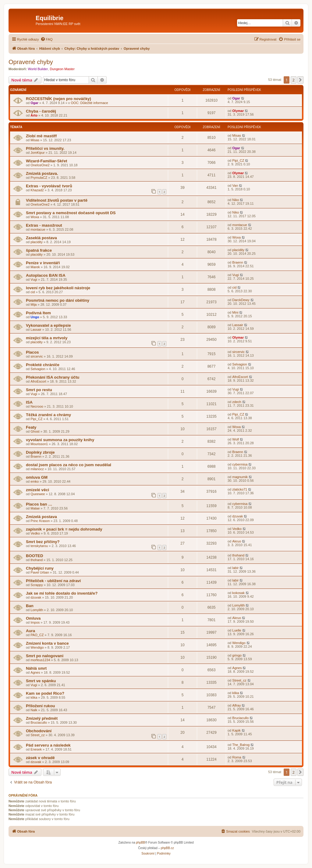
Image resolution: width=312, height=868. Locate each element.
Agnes (35, 672)
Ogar (34, 103)
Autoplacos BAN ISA (46, 275)
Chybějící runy (40, 568)
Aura (30, 631)
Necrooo (37, 406)
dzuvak (238, 516)
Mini (235, 312)
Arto (34, 115)
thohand (37, 560)
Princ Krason (40, 521)
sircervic (37, 356)
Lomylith (37, 610)
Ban (30, 606)
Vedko (35, 533)
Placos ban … (39, 504)
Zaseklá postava (41, 238)
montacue (38, 229)
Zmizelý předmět (42, 718)
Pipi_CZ (238, 160)
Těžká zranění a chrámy (48, 415)
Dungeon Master (62, 69)
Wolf (236, 439)
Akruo (237, 541)
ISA (29, 402)
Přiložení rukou (40, 706)
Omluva (33, 618)
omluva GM (37, 477)
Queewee (38, 494)
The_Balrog (241, 745)
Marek (35, 267)
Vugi (34, 279)
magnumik (240, 477)
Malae (35, 508)
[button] (300, 80)
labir (235, 568)
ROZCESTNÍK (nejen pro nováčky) (58, 99)
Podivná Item (38, 313)
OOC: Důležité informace (89, 103)
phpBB (140, 843)
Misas (35, 140)
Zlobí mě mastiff (41, 136)
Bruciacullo (39, 722)
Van (235, 185)
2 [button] (294, 80)
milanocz (37, 469)
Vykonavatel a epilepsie (48, 325)
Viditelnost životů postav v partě (57, 200)
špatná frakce (39, 250)
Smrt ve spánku (41, 681)
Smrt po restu (39, 390)
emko (35, 481)
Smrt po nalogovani (45, 656)
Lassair (36, 330)
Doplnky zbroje (40, 452)
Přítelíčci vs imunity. (45, 148)
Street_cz (239, 680)
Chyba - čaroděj (41, 111)
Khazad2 (37, 190)
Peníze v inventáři (43, 263)
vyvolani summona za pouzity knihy (60, 440)
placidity (37, 242)
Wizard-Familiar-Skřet (46, 161)
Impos (35, 622)
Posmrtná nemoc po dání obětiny (58, 300)
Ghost (35, 431)
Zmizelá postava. (42, 173)
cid (33, 292)
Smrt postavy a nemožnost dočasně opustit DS (71, 213)
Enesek (36, 749)
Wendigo (37, 647)
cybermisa (240, 464)
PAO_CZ (37, 635)
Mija (34, 304)
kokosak (238, 593)
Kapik (236, 730)
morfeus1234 (40, 660)
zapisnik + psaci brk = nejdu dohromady (64, 529)
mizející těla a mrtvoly (47, 338)
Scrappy (37, 585)
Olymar (238, 111)
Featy (31, 427)
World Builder (38, 69)
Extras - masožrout (44, 225)
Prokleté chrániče (43, 365)
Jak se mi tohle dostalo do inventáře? (62, 593)
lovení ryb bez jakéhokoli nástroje (58, 288)
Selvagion (38, 369)
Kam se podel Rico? (45, 693)
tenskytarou (39, 546)
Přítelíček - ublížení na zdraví (53, 581)
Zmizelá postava (41, 517)
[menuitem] (47, 39)
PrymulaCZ (39, 178)
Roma (237, 757)
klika (34, 697)
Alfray (236, 705)
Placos (32, 352)
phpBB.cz (167, 848)
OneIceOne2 (40, 165)
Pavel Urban (40, 572)
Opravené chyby (31, 62)
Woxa (35, 217)
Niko (236, 200)
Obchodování (39, 731)
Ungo (35, 317)
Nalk (34, 710)
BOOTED (34, 556)
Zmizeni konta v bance (47, 643)
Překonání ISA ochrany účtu (53, 377)
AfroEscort (38, 381)
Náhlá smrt (36, 668)
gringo (237, 655)
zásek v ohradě (40, 758)
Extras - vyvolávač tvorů (49, 186)
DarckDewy (241, 300)
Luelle (237, 630)
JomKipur (37, 153)
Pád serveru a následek (48, 745)
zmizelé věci (37, 490)
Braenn (238, 262)
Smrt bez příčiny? (43, 542)
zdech (237, 402)
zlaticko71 (240, 489)
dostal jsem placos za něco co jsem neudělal (69, 465)
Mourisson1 (39, 444)
